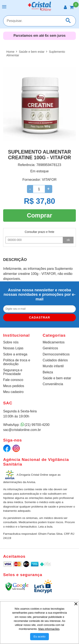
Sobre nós (11, 342)
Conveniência (53, 384)
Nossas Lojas (13, 348)
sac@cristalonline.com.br (22, 430)
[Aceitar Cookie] (39, 637)
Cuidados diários (55, 360)
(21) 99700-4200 (37, 425)
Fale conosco (13, 380)
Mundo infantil (53, 366)
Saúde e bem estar (57, 378)
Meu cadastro (13, 392)
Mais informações (49, 629)
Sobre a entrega (15, 354)
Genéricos (50, 348)
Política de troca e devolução (17, 362)
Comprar (39, 215)
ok (68, 240)
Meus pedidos (14, 386)
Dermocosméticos (56, 354)
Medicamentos (54, 342)
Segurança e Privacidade (13, 372)
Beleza (48, 372)
